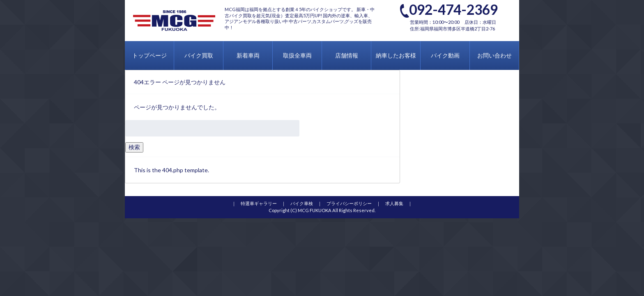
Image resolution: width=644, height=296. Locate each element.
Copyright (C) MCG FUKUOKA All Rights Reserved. (322, 210)
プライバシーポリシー (349, 203)
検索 (134, 147)
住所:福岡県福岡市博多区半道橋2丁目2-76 (452, 29)
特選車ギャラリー (259, 203)
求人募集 (394, 203)
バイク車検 (302, 203)
